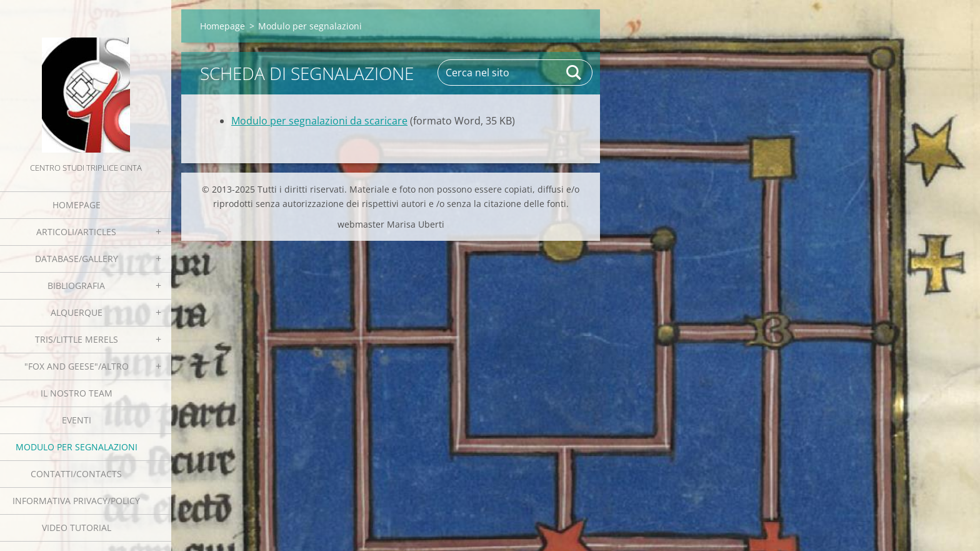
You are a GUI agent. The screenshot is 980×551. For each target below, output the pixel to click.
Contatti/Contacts (76, 474)
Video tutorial (77, 528)
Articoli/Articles (76, 232)
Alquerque (77, 312)
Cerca (574, 73)
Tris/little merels (77, 339)
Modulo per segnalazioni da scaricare (319, 121)
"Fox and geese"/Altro (77, 366)
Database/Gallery (77, 259)
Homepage (77, 205)
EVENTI (77, 420)
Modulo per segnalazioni (77, 447)
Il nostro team (77, 393)
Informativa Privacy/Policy (76, 501)
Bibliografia (76, 286)
